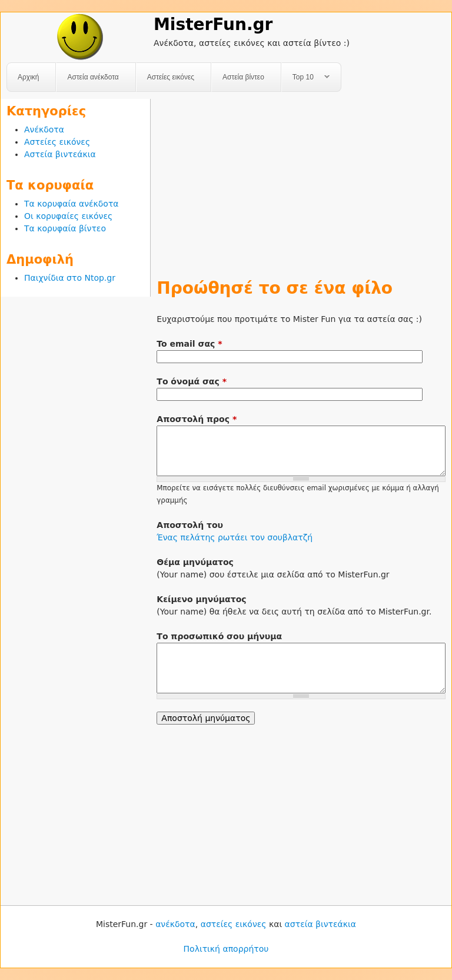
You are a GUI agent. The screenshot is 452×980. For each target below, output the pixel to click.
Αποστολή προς (197, 419)
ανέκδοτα (175, 924)
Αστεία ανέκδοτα (93, 77)
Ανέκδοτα (44, 129)
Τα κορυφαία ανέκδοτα (72, 204)
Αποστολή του (190, 525)
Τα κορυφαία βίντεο (65, 228)
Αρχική (28, 77)
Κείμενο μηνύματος (201, 599)
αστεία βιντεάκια (320, 924)
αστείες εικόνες (234, 924)
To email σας (189, 344)
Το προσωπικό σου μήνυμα (219, 636)
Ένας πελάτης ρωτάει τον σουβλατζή (235, 537)
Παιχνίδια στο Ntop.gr (70, 278)
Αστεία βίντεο (243, 77)
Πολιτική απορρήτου (226, 949)
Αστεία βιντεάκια (60, 154)
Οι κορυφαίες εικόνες (68, 216)
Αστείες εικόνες (171, 77)
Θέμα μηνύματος (195, 562)
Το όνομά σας (192, 381)
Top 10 (306, 77)
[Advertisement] (301, 181)
